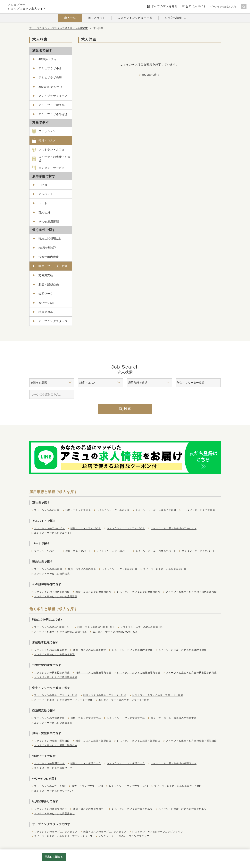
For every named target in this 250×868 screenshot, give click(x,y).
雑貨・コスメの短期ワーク (86, 763)
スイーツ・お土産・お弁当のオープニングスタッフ (63, 836)
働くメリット (97, 18)
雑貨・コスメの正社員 (78, 510)
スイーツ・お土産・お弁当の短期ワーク (174, 763)
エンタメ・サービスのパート (199, 551)
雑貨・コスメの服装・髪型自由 (93, 741)
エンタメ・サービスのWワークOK (54, 791)
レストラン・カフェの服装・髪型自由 (139, 741)
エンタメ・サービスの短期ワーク (53, 768)
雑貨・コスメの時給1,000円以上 (96, 627)
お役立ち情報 (173, 18)
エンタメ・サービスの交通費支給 (53, 723)
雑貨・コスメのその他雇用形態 (93, 592)
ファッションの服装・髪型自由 (52, 741)
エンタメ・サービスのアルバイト (53, 533)
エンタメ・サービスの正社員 (199, 510)
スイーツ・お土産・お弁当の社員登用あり (183, 809)
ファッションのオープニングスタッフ (56, 832)
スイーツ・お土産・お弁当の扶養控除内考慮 (191, 673)
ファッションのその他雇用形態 (52, 592)
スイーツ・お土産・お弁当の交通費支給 (174, 718)
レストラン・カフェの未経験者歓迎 (132, 650)
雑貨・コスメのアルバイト (86, 528)
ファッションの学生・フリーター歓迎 (56, 695)
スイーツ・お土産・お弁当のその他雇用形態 (191, 592)
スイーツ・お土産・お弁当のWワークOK (178, 786)
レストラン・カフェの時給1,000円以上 (143, 627)
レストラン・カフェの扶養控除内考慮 (139, 673)
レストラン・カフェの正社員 (113, 510)
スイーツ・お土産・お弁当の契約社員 (165, 569)
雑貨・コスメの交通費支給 (86, 718)
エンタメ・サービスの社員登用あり (54, 814)
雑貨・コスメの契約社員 (82, 569)
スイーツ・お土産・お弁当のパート (156, 551)
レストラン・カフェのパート (113, 551)
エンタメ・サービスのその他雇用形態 (56, 596)
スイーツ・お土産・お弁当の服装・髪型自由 (191, 741)
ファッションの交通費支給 (49, 718)
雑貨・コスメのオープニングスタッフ (105, 832)
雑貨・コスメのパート (78, 551)
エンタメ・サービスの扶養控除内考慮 (56, 677)
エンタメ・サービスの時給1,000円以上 (115, 632)
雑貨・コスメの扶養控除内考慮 (93, 673)
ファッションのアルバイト (49, 528)
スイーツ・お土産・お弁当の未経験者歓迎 (183, 650)
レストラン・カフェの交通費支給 (126, 718)
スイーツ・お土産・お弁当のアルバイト (174, 528)
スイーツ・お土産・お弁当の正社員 (156, 510)
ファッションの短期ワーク (49, 763)
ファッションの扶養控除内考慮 (52, 673)
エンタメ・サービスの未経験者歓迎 (54, 654)
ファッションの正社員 (47, 510)
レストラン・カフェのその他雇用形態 (139, 592)
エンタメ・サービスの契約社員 (52, 574)
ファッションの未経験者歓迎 (51, 650)
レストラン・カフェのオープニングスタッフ (158, 832)
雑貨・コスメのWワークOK (87, 786)
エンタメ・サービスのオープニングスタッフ (124, 836)
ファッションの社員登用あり (51, 809)
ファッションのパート (47, 551)
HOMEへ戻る (151, 75)
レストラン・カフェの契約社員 (120, 569)
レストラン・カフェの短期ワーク (126, 763)
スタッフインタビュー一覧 (135, 18)
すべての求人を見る (164, 6)
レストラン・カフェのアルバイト (126, 528)
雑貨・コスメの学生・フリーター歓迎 (105, 695)
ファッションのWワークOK (50, 786)
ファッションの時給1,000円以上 (53, 627)
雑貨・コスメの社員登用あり (90, 809)
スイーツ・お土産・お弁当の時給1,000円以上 (60, 632)
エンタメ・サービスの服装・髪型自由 (56, 745)
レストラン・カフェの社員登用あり (132, 809)
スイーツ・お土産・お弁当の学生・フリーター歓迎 (63, 700)
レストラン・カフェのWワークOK (129, 786)
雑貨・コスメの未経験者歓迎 (90, 650)
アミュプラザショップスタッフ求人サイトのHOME (59, 28)
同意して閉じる (54, 857)
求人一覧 (70, 18)
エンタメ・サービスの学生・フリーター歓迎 (124, 700)
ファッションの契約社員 (48, 569)
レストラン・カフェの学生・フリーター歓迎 (158, 695)
